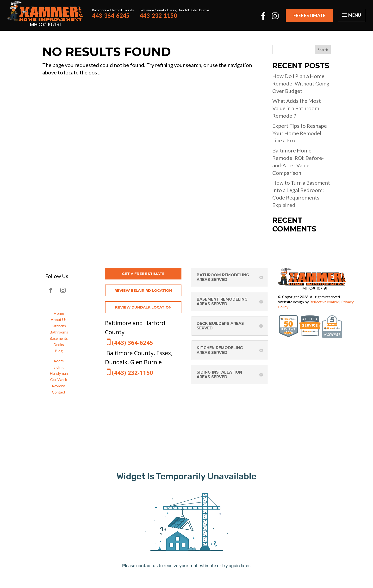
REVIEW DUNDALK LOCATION (143, 307)
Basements (59, 338)
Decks (59, 344)
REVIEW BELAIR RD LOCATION (143, 290)
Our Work (59, 379)
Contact (59, 392)
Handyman (59, 373)
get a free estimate (143, 274)
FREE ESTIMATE (309, 15)
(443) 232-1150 (132, 373)
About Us (59, 319)
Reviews (59, 386)
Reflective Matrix (324, 302)
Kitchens (59, 326)
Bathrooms (59, 332)
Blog (59, 351)
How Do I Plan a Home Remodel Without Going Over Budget (301, 83)
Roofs (59, 361)
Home (59, 313)
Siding (59, 367)
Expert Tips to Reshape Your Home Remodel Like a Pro (300, 133)
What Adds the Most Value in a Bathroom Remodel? (297, 108)
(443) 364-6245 (132, 342)
